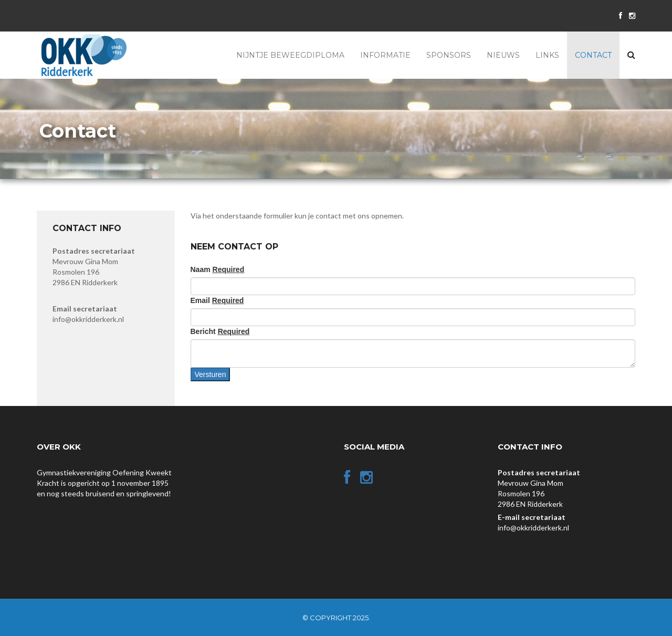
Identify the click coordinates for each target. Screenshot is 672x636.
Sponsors (449, 55)
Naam (218, 269)
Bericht (220, 331)
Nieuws (503, 55)
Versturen (211, 374)
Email (217, 300)
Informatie (385, 55)
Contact (593, 55)
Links (547, 55)
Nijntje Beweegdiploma (290, 55)
